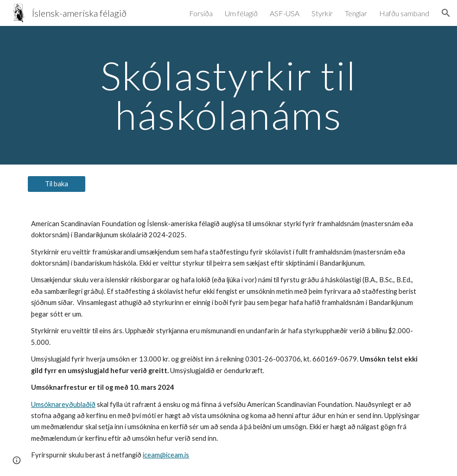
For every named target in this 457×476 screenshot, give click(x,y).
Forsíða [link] (201, 13)
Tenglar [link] (356, 13)
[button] (446, 13)
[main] (228, 95)
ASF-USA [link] (285, 13)
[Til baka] (57, 184)
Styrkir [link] (322, 13)
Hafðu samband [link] (404, 13)
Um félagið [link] (241, 13)
